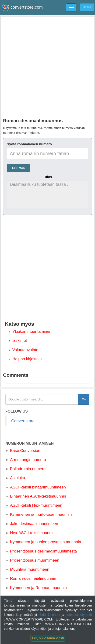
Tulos (47, 177)
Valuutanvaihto (25, 350)
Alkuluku (18, 478)
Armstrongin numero (28, 460)
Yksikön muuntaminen (32, 331)
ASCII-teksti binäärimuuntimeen (38, 487)
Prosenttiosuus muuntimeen (35, 560)
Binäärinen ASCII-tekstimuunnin (38, 496)
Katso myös (19, 324)
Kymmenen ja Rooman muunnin (38, 588)
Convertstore (23, 421)
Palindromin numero (28, 469)
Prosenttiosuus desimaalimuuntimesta (43, 551)
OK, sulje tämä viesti (48, 638)
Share (87, 7)
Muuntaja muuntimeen (30, 569)
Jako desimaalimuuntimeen (34, 524)
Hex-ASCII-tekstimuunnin (32, 533)
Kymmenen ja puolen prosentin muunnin (46, 542)
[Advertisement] (48, 66)
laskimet (20, 341)
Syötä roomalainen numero (29, 144)
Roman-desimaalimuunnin (33, 578)
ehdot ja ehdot (50, 615)
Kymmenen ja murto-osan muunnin (41, 514)
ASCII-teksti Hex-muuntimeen (36, 505)
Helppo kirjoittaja (27, 359)
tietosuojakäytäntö (79, 615)
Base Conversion (25, 451)
